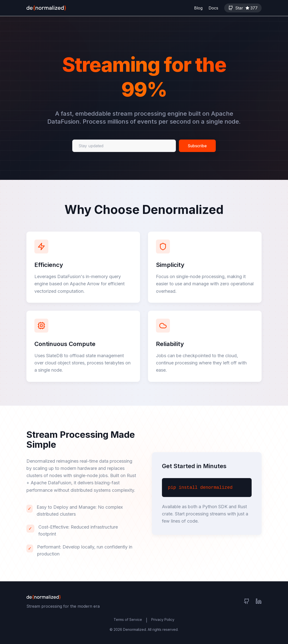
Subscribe (197, 146)
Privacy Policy (163, 619)
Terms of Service (128, 619)
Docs (213, 8)
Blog (198, 8)
